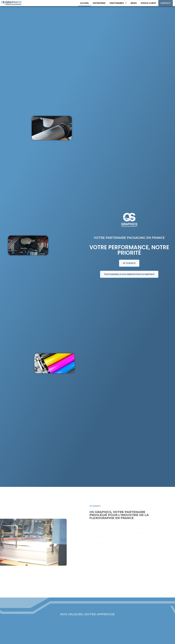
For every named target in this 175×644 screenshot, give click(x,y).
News (134, 3)
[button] (118, 3)
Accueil (84, 3)
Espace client (149, 3)
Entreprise (99, 3)
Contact (166, 3)
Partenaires (118, 3)
